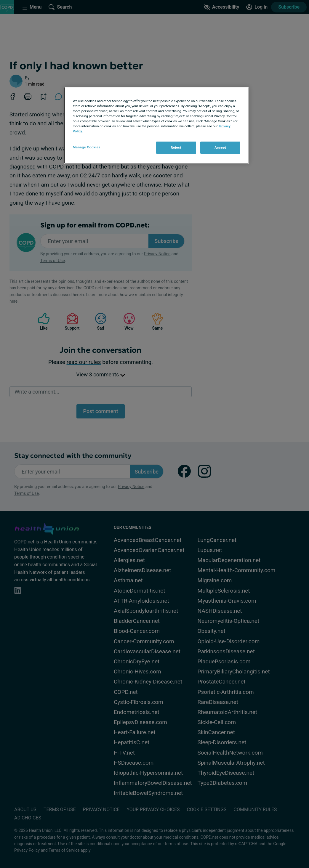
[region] (157, 125)
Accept (220, 147)
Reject (176, 147)
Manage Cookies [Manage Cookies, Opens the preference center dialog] (87, 147)
